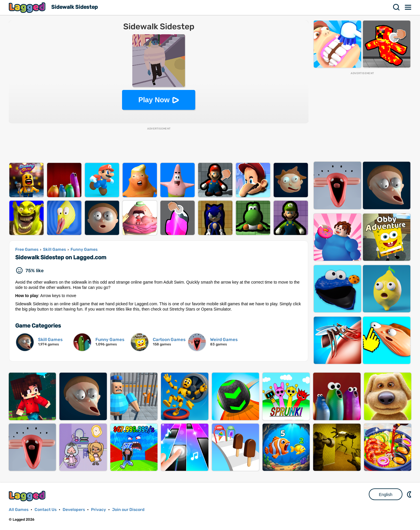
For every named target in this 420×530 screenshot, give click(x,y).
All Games (19, 510)
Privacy (98, 510)
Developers (74, 510)
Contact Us (46, 510)
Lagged (28, 7)
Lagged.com (28, 496)
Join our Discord (128, 510)
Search (397, 7)
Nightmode (410, 494)
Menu (408, 7)
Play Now (154, 100)
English (386, 495)
